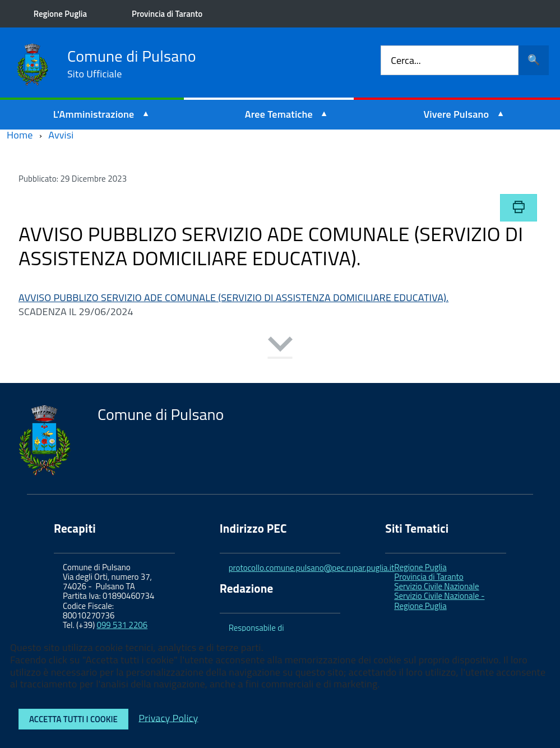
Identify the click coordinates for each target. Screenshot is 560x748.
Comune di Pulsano (132, 64)
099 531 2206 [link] (122, 625)
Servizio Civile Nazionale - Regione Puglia (439, 601)
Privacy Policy (168, 717)
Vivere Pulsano (456, 114)
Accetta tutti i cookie (73, 719)
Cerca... (406, 60)
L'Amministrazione (94, 114)
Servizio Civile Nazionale (436, 586)
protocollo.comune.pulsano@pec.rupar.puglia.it (312, 568)
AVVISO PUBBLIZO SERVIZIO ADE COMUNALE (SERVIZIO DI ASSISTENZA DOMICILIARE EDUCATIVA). (233, 297)
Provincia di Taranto (167, 14)
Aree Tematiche (279, 114)
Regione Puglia (60, 14)
